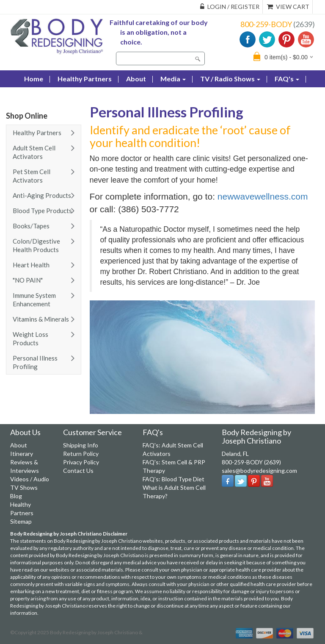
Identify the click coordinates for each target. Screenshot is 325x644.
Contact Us (71, 96)
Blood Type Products (42, 211)
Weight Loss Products (30, 339)
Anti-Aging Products (42, 195)
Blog (31, 96)
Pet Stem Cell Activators (32, 176)
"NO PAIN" (28, 280)
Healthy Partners (85, 79)
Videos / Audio (30, 479)
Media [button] (173, 79)
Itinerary (22, 454)
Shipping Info (81, 445)
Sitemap (21, 521)
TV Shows (24, 487)
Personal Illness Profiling (35, 362)
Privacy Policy (81, 462)
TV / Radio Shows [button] (230, 79)
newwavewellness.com (263, 196)
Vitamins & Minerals (41, 319)
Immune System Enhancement (34, 300)
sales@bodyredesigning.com (259, 471)
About (136, 79)
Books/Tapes (31, 226)
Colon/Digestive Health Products (36, 245)
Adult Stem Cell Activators (34, 152)
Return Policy (81, 454)
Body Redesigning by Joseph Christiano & (96, 632)
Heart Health (31, 265)
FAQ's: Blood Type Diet (174, 479)
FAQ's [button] (287, 79)
